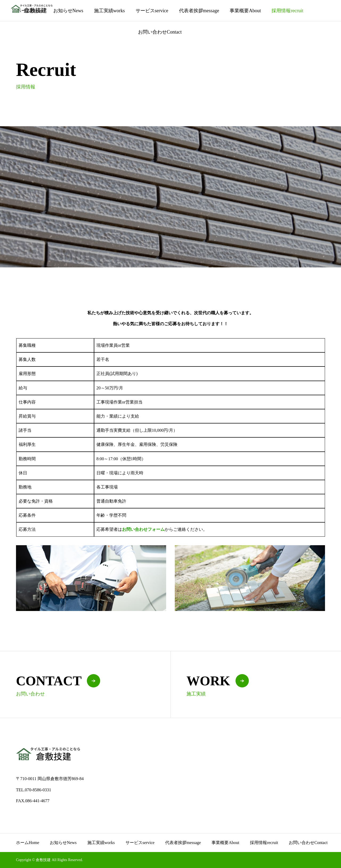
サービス (152, 11)
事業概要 (245, 11)
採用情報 (287, 11)
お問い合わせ (160, 32)
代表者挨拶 (199, 11)
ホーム (28, 843)
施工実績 (109, 11)
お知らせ (68, 11)
